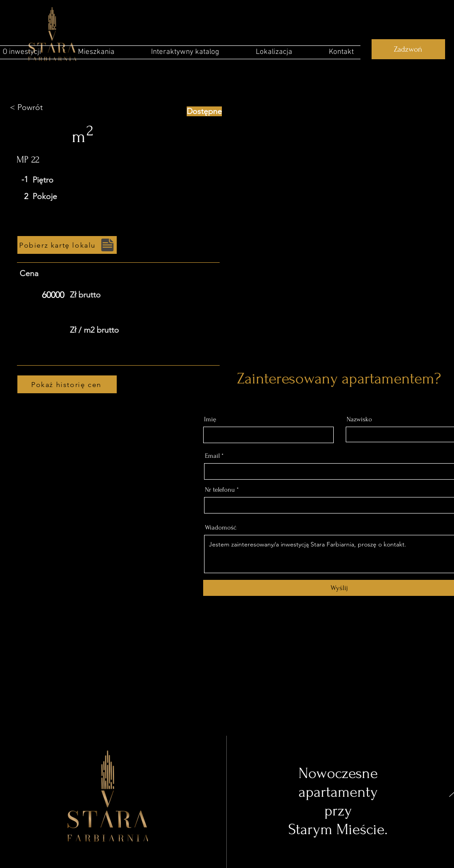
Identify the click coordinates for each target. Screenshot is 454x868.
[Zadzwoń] (408, 49)
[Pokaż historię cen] (67, 384)
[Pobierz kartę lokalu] (67, 245)
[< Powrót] (41, 108)
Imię (210, 419)
